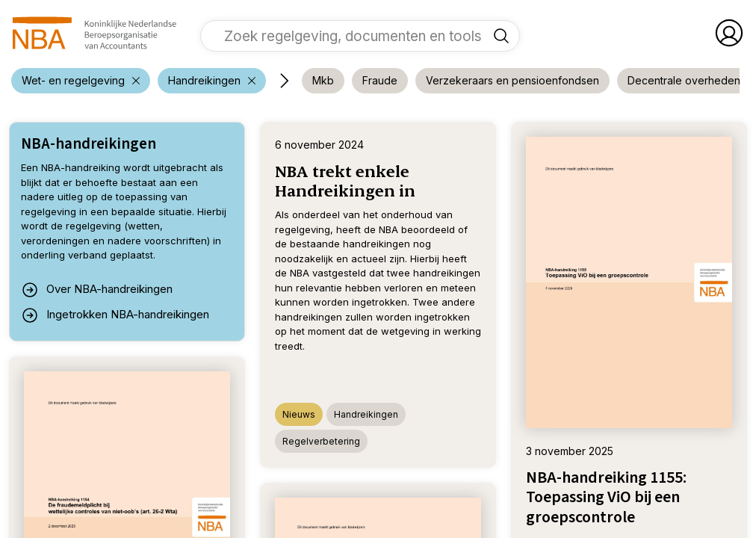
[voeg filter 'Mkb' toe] (323, 81)
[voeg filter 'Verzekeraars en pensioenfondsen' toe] (512, 81)
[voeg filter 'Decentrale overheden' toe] (684, 81)
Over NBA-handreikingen (97, 290)
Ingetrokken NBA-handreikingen (115, 315)
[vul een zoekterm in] (349, 36)
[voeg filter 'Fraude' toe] (380, 81)
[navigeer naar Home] (94, 33)
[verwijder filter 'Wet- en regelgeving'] (81, 81)
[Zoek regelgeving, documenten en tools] (501, 36)
